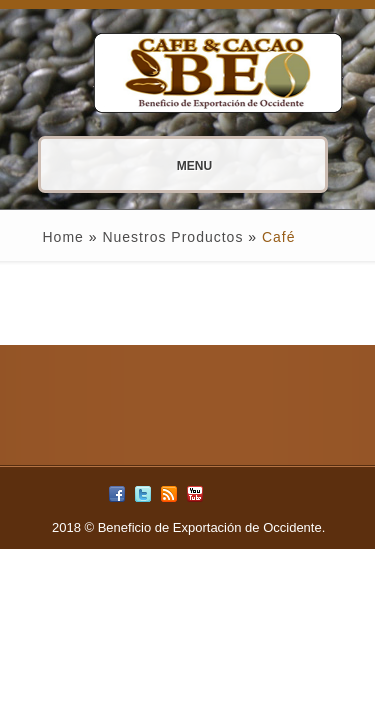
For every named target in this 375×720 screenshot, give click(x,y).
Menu (144, 166)
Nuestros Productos (172, 237)
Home (63, 237)
